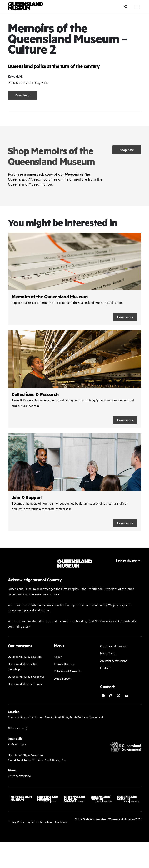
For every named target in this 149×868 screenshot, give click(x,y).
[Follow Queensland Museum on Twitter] (118, 696)
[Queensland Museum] (25, 7)
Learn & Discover (64, 664)
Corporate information (113, 646)
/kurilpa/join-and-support (74, 482)
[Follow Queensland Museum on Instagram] (111, 696)
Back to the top (126, 560)
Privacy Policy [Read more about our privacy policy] (16, 822)
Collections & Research (67, 671)
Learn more (125, 317)
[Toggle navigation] (137, 7)
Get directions (16, 728)
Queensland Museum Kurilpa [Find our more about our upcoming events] (25, 656)
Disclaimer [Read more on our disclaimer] (61, 822)
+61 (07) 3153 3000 (19, 776)
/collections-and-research (74, 379)
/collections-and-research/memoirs (74, 279)
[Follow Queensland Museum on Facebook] (103, 696)
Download (22, 95)
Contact (105, 668)
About (58, 656)
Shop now (127, 150)
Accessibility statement (113, 660)
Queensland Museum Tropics (25, 684)
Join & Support (63, 678)
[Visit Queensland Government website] (126, 747)
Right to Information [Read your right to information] (40, 822)
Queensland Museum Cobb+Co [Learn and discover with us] (26, 676)
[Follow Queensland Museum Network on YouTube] (126, 696)
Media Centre (108, 653)
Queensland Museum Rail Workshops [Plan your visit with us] (23, 666)
